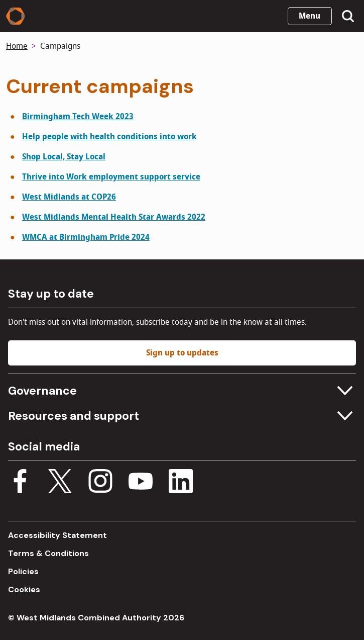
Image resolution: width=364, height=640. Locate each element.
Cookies (24, 589)
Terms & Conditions (48, 553)
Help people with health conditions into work (109, 137)
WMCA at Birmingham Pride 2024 (86, 237)
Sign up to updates (182, 353)
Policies (23, 571)
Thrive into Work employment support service (111, 177)
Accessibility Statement (57, 535)
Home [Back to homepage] (17, 46)
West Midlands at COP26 (69, 197)
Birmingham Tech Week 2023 (78, 117)
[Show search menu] (348, 16)
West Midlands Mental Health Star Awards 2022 (114, 217)
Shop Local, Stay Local (64, 157)
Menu (310, 16)
